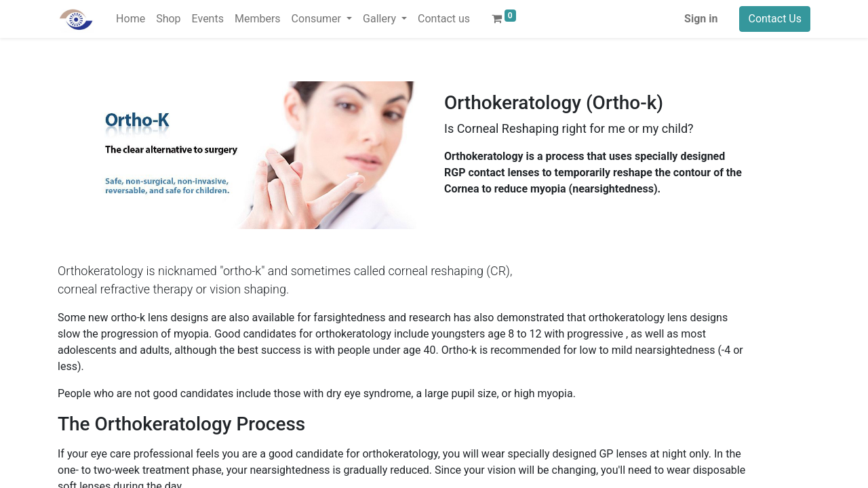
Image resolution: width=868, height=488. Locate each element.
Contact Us (775, 19)
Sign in (701, 19)
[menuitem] (131, 19)
